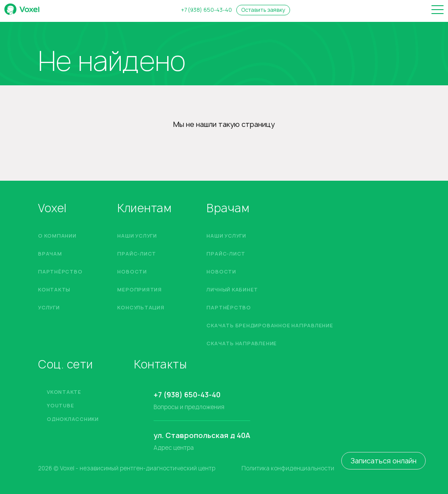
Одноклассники (73, 419)
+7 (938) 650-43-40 (206, 10)
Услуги (49, 307)
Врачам (50, 254)
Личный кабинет (232, 289)
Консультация (141, 307)
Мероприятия (139, 289)
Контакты (54, 289)
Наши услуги (137, 236)
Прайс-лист (137, 254)
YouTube (60, 405)
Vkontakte (64, 392)
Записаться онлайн (383, 461)
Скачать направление (242, 343)
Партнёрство (60, 272)
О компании (57, 236)
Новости (132, 272)
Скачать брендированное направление (270, 325)
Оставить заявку (263, 10)
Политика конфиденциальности (288, 468)
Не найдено (112, 61)
